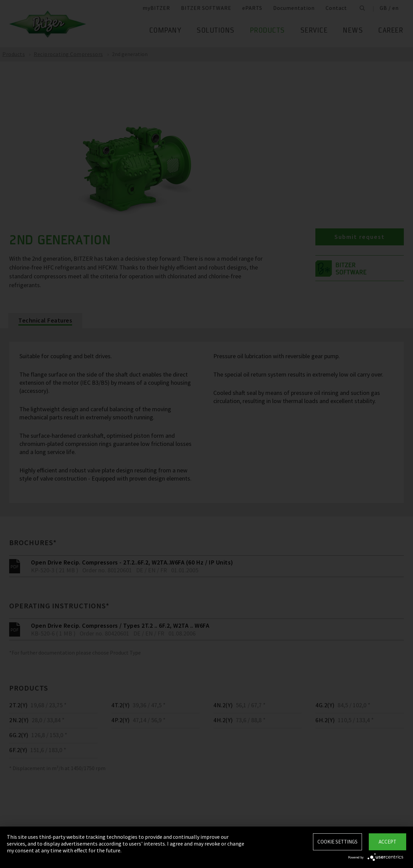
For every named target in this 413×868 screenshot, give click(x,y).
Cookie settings (337, 842)
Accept (387, 842)
